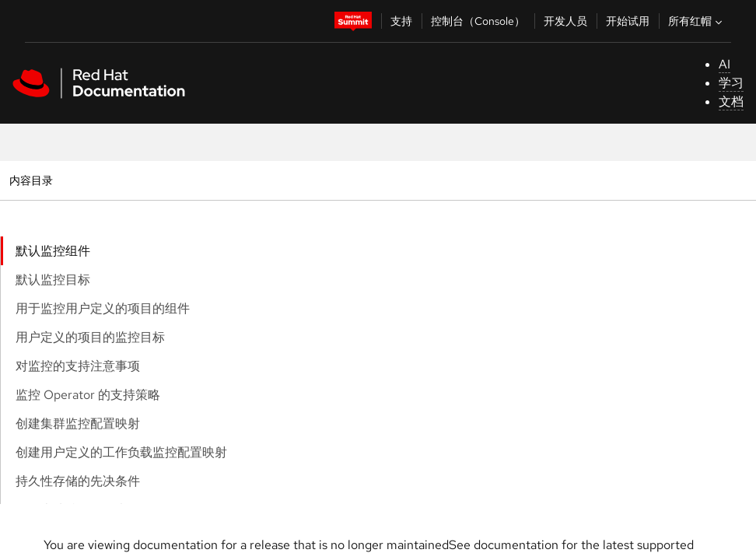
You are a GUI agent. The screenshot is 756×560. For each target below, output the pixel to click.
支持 (401, 21)
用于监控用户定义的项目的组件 (103, 308)
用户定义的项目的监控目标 (90, 337)
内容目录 (31, 180)
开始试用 (628, 21)
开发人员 (565, 21)
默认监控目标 (53, 280)
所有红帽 (697, 21)
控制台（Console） (478, 21)
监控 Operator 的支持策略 (88, 395)
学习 (731, 83)
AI (724, 64)
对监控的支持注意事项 (78, 366)
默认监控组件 (53, 251)
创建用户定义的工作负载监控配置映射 (121, 452)
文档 (731, 101)
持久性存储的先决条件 (78, 481)
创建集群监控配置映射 (78, 423)
